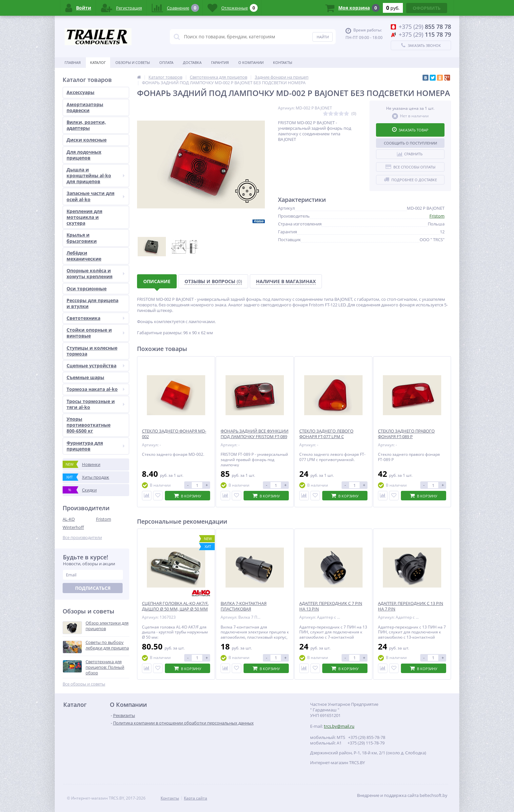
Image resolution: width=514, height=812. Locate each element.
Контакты (283, 62)
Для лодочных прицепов (84, 155)
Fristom (104, 519)
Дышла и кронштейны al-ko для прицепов (96, 175)
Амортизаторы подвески (85, 107)
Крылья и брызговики (82, 238)
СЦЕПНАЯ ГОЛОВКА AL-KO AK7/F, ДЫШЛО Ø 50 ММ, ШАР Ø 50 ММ (175, 606)
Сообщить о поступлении (410, 143)
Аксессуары (80, 92)
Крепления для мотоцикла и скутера (84, 217)
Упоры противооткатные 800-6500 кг (89, 425)
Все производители (82, 538)
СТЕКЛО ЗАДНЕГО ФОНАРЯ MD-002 (174, 434)
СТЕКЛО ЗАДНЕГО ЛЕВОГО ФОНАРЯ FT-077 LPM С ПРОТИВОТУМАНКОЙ (326, 437)
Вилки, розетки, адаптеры (86, 125)
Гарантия (220, 62)
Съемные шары (85, 377)
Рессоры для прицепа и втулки (92, 303)
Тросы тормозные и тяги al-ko (96, 404)
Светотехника (96, 318)
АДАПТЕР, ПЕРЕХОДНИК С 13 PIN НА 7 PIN (411, 606)
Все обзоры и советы (84, 684)
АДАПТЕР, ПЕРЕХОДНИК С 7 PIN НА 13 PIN (331, 606)
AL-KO (69, 519)
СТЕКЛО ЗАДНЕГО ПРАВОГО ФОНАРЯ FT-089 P (406, 434)
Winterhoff (73, 527)
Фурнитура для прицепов (96, 446)
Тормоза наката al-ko (96, 389)
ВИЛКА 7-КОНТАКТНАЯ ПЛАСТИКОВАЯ (244, 606)
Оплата (166, 62)
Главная (73, 62)
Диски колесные (87, 140)
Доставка (192, 62)
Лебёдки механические (84, 256)
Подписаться (93, 588)
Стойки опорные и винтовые (96, 333)
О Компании (251, 62)
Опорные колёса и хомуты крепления (96, 273)
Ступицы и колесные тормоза (92, 351)
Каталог (98, 62)
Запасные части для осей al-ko (96, 196)
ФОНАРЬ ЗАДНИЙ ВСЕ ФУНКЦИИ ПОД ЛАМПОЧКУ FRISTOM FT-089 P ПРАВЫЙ (255, 437)
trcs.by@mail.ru (339, 726)
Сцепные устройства (96, 366)
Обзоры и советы (133, 62)
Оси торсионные (87, 289)
